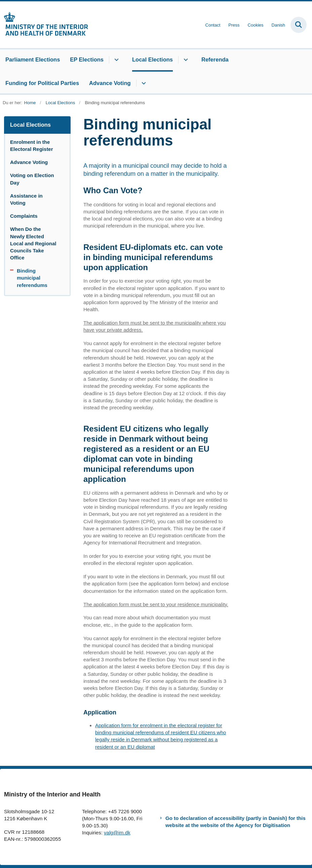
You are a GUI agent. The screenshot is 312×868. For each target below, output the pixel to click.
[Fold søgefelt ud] (299, 25)
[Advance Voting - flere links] (143, 83)
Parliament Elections (33, 59)
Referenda (215, 59)
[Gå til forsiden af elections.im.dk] (44, 25)
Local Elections (152, 59)
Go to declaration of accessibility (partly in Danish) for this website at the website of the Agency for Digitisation (236, 822)
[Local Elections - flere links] (185, 60)
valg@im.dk (117, 833)
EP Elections (87, 59)
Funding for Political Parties (42, 83)
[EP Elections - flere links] (115, 60)
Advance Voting (110, 83)
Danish (278, 25)
